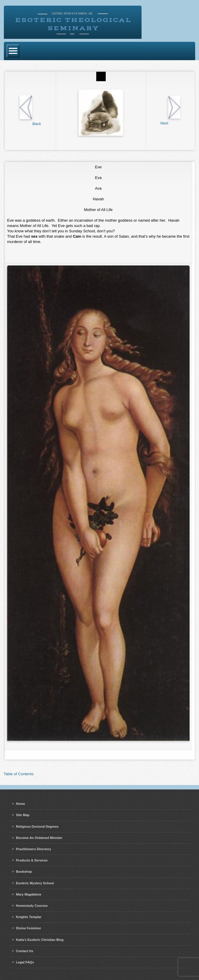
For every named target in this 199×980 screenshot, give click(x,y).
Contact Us (25, 951)
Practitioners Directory (34, 849)
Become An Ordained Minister (39, 838)
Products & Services (32, 860)
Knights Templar (29, 917)
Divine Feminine (28, 928)
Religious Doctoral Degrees (37, 826)
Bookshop (24, 872)
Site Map (23, 815)
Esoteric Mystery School (35, 883)
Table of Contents (19, 774)
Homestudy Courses (32, 906)
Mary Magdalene (29, 894)
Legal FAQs (25, 962)
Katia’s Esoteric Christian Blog (40, 940)
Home (21, 804)
